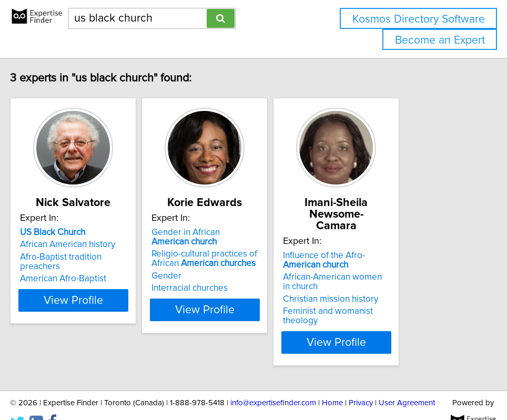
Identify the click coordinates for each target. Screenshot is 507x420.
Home (332, 382)
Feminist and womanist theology (406, 300)
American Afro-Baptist (70, 281)
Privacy (361, 382)
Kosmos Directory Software (419, 19)
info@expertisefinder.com (273, 382)
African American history (74, 256)
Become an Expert (440, 40)
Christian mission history (390, 288)
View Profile (93, 321)
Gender (200, 288)
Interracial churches (223, 300)
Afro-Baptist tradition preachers (89, 269)
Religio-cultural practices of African (237, 270)
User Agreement (407, 382)
